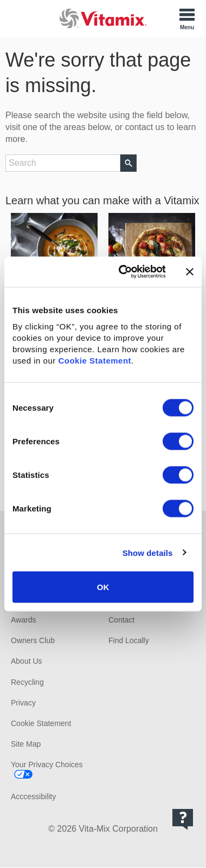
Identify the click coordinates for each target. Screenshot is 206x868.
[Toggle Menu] (187, 18)
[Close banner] (190, 271)
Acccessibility (33, 796)
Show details (148, 552)
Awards (23, 620)
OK (103, 587)
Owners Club (33, 640)
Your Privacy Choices (47, 765)
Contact (121, 620)
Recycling (27, 682)
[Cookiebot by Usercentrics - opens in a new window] (124, 272)
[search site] (63, 163)
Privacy (23, 703)
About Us (27, 661)
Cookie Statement (95, 361)
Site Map (26, 744)
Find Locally (129, 640)
